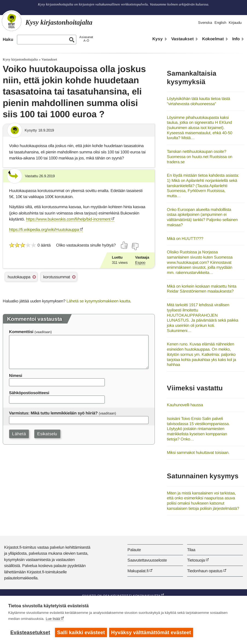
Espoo (140, 263)
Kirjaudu (235, 23)
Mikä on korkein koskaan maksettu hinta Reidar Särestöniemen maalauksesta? (202, 289)
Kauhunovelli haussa (185, 405)
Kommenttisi (21, 332)
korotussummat (57, 277)
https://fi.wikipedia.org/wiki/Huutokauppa (44, 229)
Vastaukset (182, 39)
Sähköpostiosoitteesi (29, 393)
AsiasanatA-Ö (86, 39)
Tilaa (191, 550)
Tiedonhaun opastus (205, 571)
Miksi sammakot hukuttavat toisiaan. (198, 452)
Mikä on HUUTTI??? (185, 238)
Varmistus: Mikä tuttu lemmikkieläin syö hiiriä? (53, 413)
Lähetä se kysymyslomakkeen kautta (98, 301)
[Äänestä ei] (135, 247)
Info (236, 39)
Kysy (158, 39)
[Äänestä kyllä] (124, 245)
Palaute (134, 550)
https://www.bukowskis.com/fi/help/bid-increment (68, 219)
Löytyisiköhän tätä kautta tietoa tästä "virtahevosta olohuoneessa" (198, 101)
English (220, 23)
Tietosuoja (196, 560)
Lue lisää (53, 619)
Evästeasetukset (30, 632)
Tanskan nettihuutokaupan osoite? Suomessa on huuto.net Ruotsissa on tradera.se (200, 156)
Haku (8, 39)
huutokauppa (19, 277)
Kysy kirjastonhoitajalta (20, 59)
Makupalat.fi (138, 571)
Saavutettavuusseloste (147, 560)
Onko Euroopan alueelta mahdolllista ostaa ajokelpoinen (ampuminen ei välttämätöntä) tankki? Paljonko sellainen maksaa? (202, 217)
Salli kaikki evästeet (81, 632)
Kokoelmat (213, 39)
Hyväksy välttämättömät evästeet (152, 632)
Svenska (205, 23)
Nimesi (16, 375)
